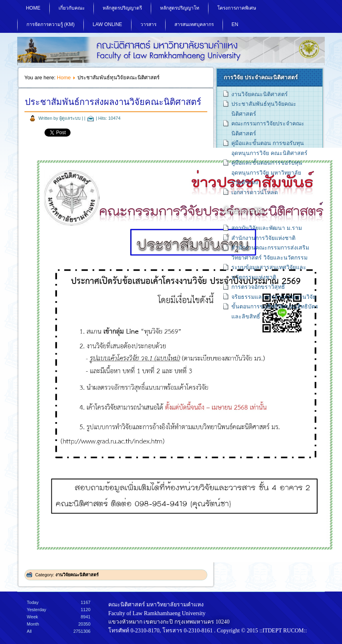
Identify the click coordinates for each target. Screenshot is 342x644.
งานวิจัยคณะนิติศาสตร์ (77, 575)
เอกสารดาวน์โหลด (255, 192)
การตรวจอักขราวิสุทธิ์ (258, 287)
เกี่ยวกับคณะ (72, 8)
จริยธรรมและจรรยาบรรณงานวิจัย (274, 297)
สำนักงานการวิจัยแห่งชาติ (263, 238)
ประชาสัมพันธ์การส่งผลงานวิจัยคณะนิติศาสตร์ (113, 102)
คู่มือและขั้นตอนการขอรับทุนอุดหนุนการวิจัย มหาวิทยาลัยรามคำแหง (267, 172)
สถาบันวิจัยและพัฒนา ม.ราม (267, 228)
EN (235, 24)
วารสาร (148, 24)
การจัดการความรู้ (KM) (51, 24)
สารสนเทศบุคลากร (194, 24)
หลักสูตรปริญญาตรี (122, 8)
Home (33, 8)
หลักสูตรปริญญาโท (180, 8)
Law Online (107, 24)
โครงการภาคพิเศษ (237, 8)
